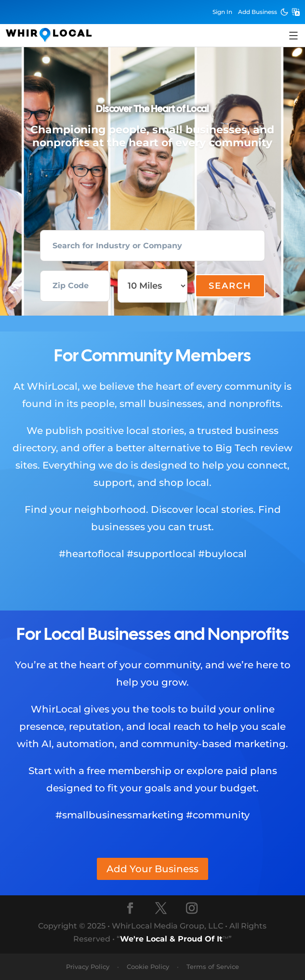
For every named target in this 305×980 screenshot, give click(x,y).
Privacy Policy (88, 967)
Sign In (222, 12)
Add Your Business (152, 869)
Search (230, 286)
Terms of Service (213, 967)
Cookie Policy (148, 967)
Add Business (258, 12)
